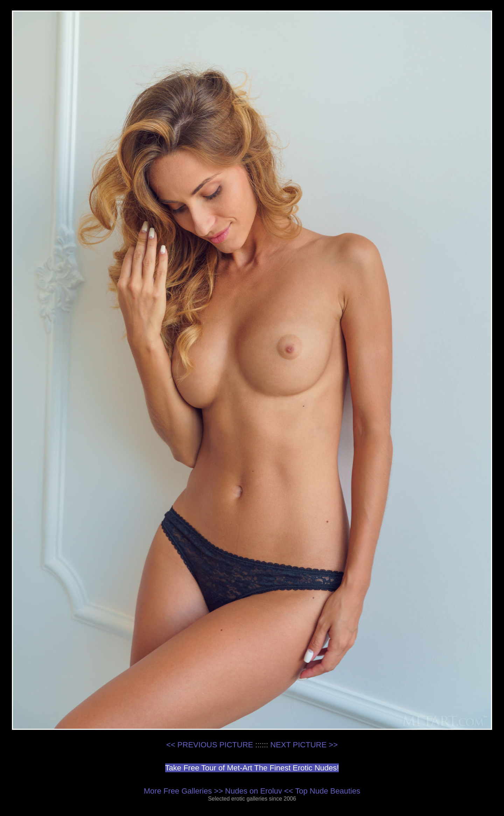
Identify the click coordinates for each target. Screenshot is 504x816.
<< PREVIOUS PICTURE (210, 745)
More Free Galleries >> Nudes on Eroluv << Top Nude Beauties (252, 791)
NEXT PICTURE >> (304, 745)
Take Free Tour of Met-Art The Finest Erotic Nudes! (252, 768)
